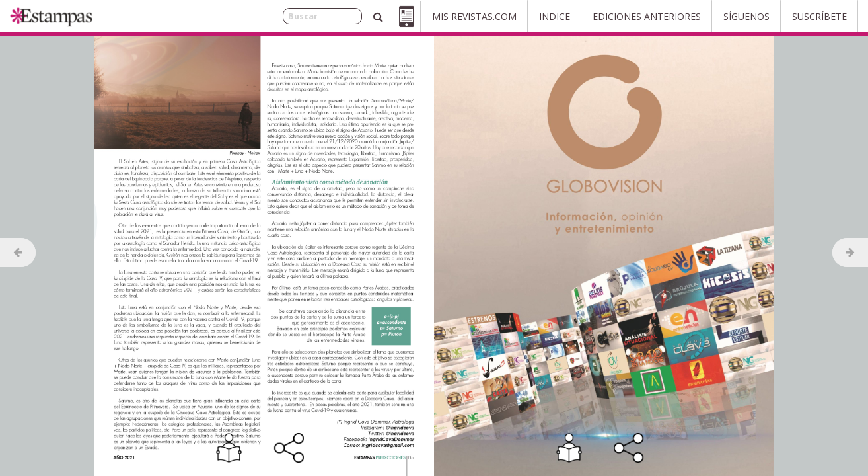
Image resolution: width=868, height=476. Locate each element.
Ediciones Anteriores (647, 16)
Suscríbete (819, 16)
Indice (555, 16)
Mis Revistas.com (474, 16)
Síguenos (746, 16)
